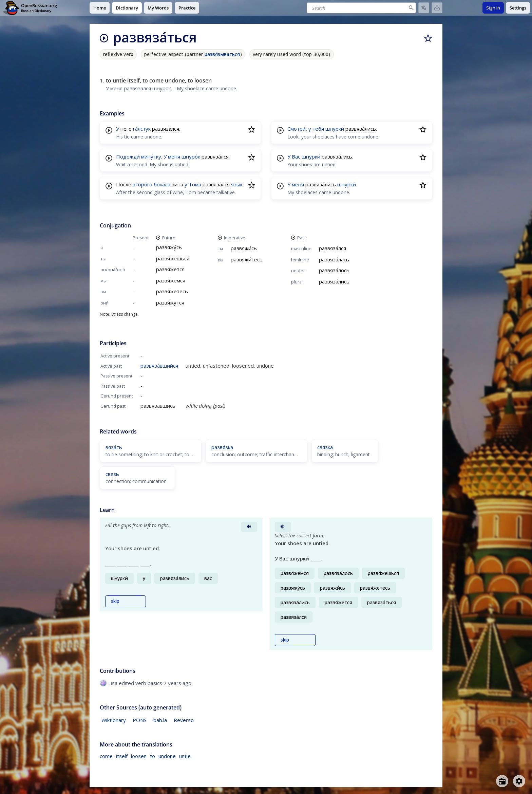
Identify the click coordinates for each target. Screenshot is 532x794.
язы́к (237, 184)
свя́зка (325, 447)
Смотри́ (297, 129)
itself (122, 756)
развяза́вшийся (159, 366)
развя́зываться (222, 54)
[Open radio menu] (502, 781)
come (106, 756)
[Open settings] (519, 781)
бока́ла (162, 184)
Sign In (493, 8)
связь (112, 474)
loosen (139, 756)
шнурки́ (335, 129)
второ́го (142, 184)
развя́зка (222, 447)
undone (167, 756)
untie (185, 756)
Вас (296, 156)
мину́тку (151, 156)
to (153, 756)
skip (115, 601)
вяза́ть (114, 447)
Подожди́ (128, 156)
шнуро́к (191, 156)
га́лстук (142, 129)
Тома (195, 184)
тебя (318, 129)
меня (174, 156)
